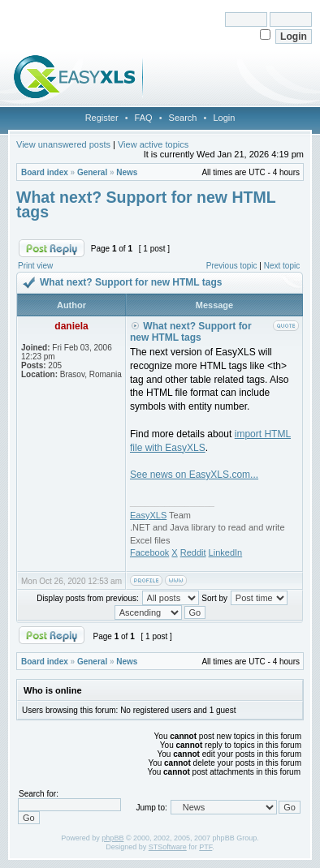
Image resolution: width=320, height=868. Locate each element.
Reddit (193, 552)
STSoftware (168, 847)
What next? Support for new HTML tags (146, 204)
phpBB (112, 838)
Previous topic (232, 266)
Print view (35, 266)
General (92, 172)
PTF (205, 847)
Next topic (282, 266)
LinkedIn (226, 552)
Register (102, 118)
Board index (45, 172)
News (127, 172)
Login (224, 118)
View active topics (153, 144)
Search (183, 118)
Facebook (149, 552)
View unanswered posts (63, 144)
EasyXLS (148, 515)
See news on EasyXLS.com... (194, 475)
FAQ (144, 118)
